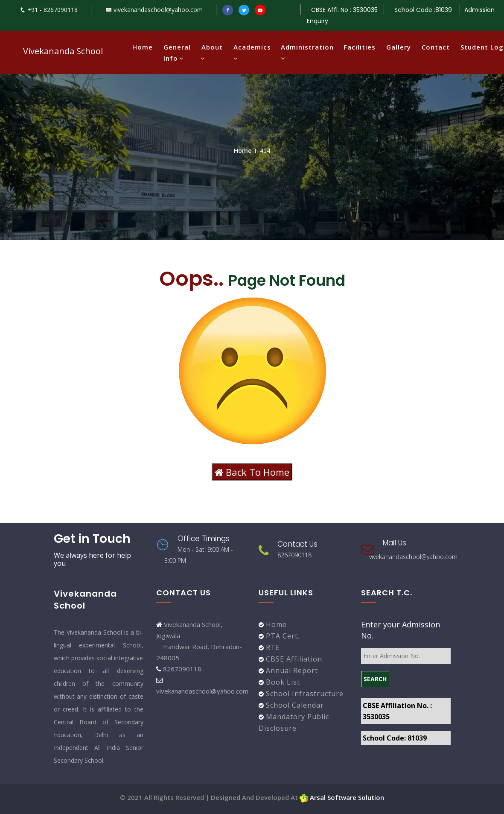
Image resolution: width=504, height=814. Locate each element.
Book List (282, 682)
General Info (177, 53)
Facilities (360, 47)
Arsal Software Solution (342, 797)
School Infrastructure (304, 694)
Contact (436, 47)
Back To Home (252, 472)
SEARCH (375, 679)
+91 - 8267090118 (49, 10)
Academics (252, 53)
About (212, 53)
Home (143, 47)
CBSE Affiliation (293, 659)
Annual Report (291, 671)
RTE (272, 647)
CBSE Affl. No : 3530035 (344, 10)
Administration (307, 53)
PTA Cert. (282, 636)
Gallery (399, 47)
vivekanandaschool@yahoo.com (154, 10)
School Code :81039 (424, 10)
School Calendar (294, 705)
